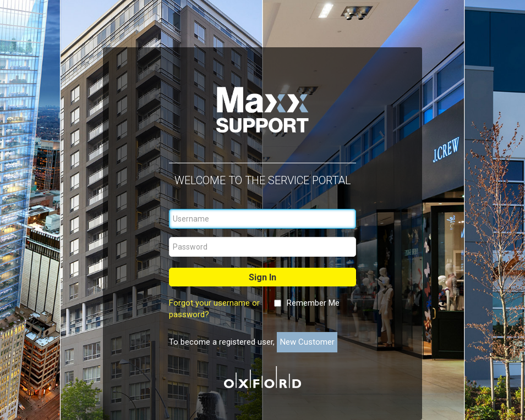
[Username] (262, 219)
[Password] (262, 247)
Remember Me (313, 303)
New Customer (307, 342)
